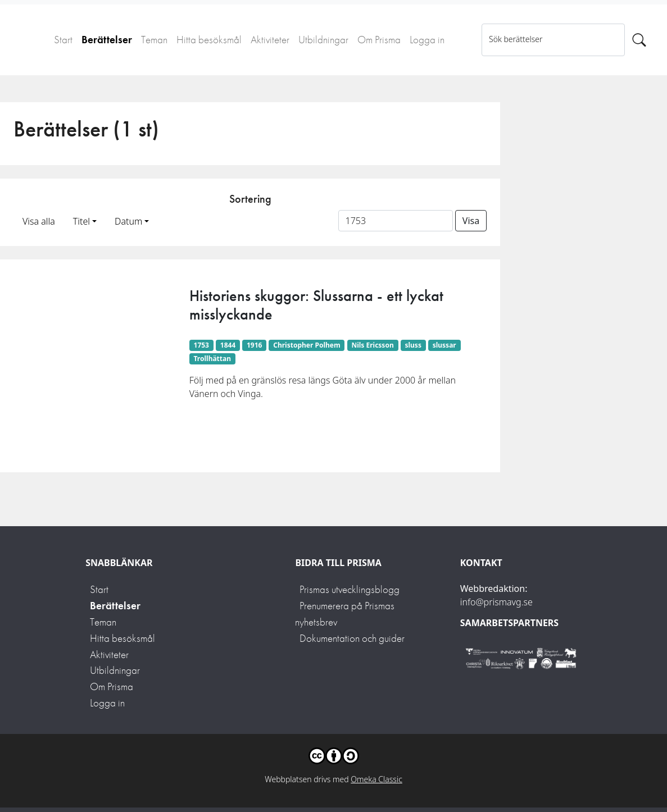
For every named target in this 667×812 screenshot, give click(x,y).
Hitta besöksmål (209, 40)
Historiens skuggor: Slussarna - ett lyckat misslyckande (316, 305)
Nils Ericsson (372, 345)
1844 (228, 345)
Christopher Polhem (307, 345)
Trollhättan (213, 359)
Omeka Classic (376, 779)
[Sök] (639, 40)
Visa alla (39, 221)
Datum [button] (128, 221)
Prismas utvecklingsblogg (350, 589)
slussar (444, 345)
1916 (254, 345)
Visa (471, 221)
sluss (413, 345)
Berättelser (107, 40)
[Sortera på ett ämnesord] (396, 221)
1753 (201, 345)
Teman (154, 40)
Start (63, 40)
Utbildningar (323, 40)
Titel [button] (81, 221)
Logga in (427, 40)
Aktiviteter (270, 40)
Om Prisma (379, 40)
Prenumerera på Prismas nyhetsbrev (345, 614)
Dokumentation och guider (352, 638)
